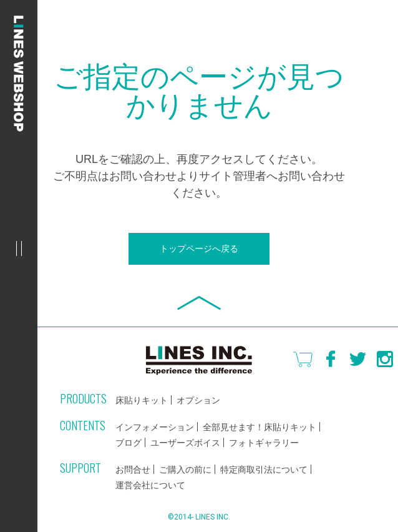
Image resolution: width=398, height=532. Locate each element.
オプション (198, 400)
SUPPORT (80, 468)
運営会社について (150, 485)
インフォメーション (155, 427)
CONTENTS (83, 425)
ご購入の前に (185, 470)
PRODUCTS (83, 398)
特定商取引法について (264, 470)
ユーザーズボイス (185, 443)
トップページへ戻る (199, 249)
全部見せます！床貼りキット (260, 427)
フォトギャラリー (264, 443)
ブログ (129, 443)
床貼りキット (142, 400)
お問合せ (133, 470)
